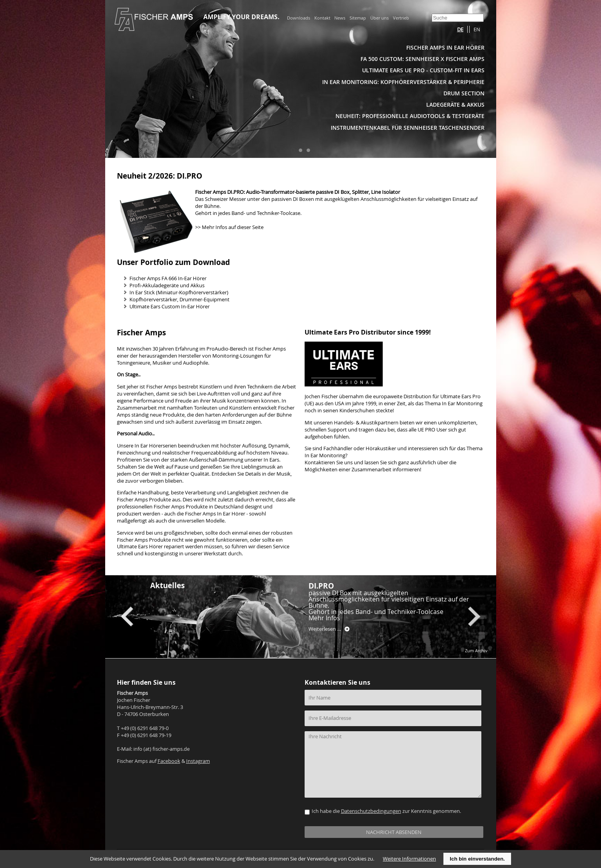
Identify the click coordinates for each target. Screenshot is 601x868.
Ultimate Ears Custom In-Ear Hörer (170, 307)
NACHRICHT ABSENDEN (394, 832)
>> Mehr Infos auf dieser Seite (229, 227)
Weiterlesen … (329, 629)
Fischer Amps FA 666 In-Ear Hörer (168, 278)
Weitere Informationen (409, 859)
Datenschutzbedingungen (371, 811)
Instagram (198, 761)
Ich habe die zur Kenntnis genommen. (386, 811)
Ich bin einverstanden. (477, 859)
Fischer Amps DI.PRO (219, 192)
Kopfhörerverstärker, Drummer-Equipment (179, 300)
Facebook (169, 761)
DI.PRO (321, 586)
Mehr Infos (324, 618)
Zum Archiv (476, 651)
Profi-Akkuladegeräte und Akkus (167, 285)
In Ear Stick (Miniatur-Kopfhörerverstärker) (179, 293)
